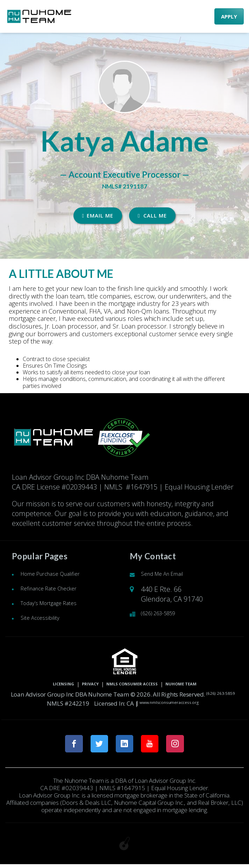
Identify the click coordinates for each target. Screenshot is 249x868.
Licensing (37, 685)
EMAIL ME (98, 215)
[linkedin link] (125, 746)
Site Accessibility (45, 619)
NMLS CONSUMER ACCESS (134, 685)
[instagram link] (183, 746)
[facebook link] (67, 746)
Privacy (74, 685)
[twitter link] (96, 746)
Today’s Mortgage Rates (58, 604)
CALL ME (152, 215)
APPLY (229, 16)
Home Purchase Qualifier (60, 575)
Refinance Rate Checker (58, 589)
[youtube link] (154, 746)
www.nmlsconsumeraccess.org (192, 703)
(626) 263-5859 (164, 614)
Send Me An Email (169, 575)
